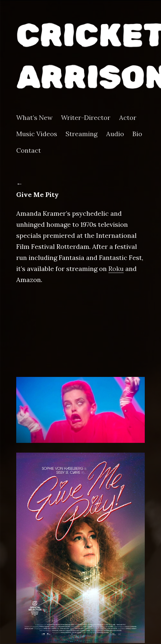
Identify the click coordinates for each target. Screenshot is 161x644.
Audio (115, 134)
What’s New (34, 118)
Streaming (81, 134)
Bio (137, 134)
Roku (116, 269)
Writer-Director (86, 118)
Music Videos (37, 134)
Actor (128, 118)
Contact (29, 150)
